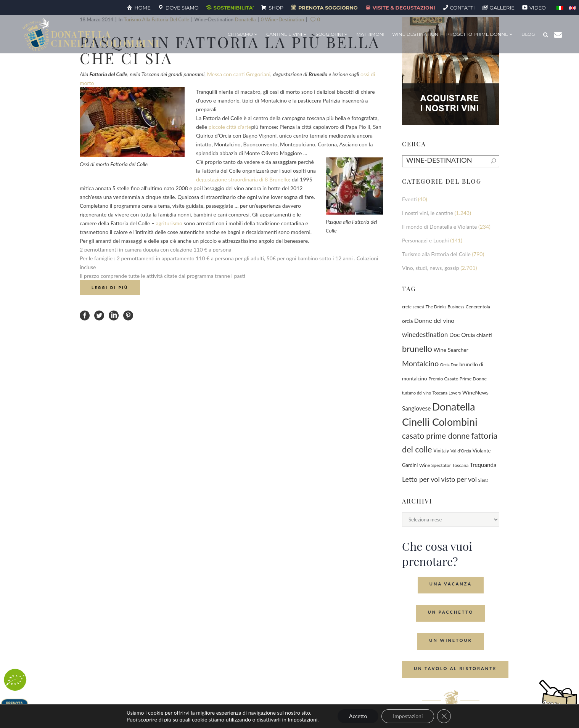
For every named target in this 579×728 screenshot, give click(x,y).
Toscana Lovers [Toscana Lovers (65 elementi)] (447, 393)
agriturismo (169, 223)
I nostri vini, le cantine (428, 213)
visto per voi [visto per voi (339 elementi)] (459, 479)
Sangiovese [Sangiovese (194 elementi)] (416, 408)
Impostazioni (302, 719)
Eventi (409, 199)
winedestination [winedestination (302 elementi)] (425, 334)
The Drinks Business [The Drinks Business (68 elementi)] (445, 307)
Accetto (358, 716)
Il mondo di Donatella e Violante (439, 227)
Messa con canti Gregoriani (239, 74)
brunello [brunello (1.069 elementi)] (417, 349)
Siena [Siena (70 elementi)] (483, 480)
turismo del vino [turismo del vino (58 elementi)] (417, 393)
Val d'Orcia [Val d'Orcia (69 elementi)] (461, 451)
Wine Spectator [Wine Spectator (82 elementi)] (435, 465)
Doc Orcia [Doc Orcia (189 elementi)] (462, 335)
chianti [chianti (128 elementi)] (484, 335)
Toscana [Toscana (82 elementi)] (461, 465)
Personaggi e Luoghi (425, 240)
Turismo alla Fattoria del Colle (436, 254)
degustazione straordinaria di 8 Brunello (243, 179)
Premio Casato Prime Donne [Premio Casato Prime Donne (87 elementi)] (458, 379)
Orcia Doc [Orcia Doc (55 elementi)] (449, 365)
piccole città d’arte (230, 127)
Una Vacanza (451, 584)
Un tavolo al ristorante (455, 668)
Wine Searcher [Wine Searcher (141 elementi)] (451, 350)
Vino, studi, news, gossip (431, 268)
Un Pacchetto (451, 612)
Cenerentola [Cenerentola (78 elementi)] (478, 307)
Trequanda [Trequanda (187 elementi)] (483, 465)
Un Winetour (450, 640)
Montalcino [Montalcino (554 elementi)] (420, 363)
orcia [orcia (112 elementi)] (407, 321)
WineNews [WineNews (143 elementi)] (475, 392)
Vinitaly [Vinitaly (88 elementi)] (441, 451)
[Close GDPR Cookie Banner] (444, 716)
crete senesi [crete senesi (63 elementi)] (413, 307)
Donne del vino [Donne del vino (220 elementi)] (434, 320)
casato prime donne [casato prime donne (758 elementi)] (436, 436)
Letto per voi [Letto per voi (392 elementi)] (421, 479)
